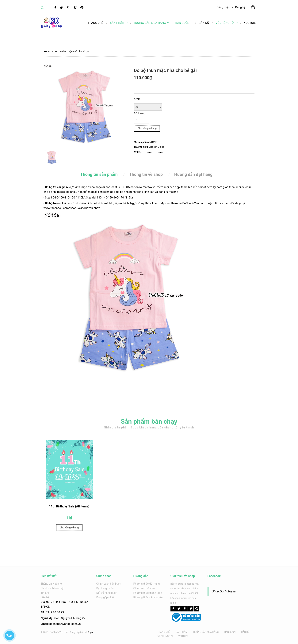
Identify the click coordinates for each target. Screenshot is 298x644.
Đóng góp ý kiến (106, 597)
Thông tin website (51, 584)
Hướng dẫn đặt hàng (193, 174)
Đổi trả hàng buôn (107, 593)
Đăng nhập (223, 7)
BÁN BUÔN (184, 23)
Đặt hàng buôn (105, 588)
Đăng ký (240, 7)
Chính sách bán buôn (109, 584)
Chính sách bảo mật (52, 588)
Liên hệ (45, 597)
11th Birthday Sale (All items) (69, 508)
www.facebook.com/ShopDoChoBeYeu (68, 208)
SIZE (137, 99)
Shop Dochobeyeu (224, 591)
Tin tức (45, 593)
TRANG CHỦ (164, 632)
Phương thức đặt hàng (147, 584)
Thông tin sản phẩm (99, 174)
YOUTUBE (183, 636)
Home (47, 51)
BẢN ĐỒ (245, 632)
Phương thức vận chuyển (148, 597)
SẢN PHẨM (119, 23)
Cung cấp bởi (77, 632)
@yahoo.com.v (70, 624)
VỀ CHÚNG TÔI (226, 23)
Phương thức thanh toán (148, 593)
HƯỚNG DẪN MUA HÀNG (151, 23)
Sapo (90, 632)
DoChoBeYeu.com (194, 203)
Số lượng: (140, 113)
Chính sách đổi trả (144, 588)
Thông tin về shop (146, 174)
